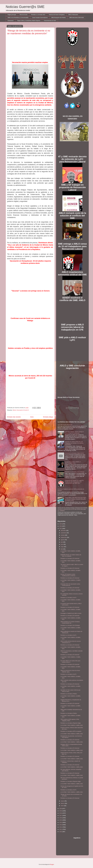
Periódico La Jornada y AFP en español (71, 731)
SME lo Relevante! (73, 15)
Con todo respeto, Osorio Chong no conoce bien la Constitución (74, 432)
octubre (63, 535)
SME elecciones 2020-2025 (77, 18)
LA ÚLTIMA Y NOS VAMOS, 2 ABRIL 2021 (72, 784)
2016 (61, 818)
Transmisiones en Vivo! (50, 21)
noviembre (64, 533)
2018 (61, 813)
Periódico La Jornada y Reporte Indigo (71, 723)
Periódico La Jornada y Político (69, 694)
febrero (63, 803)
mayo (62, 547)
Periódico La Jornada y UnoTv (68, 598)
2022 (61, 526)
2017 (61, 815)
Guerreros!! (11, 21)
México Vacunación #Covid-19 (21, 410)
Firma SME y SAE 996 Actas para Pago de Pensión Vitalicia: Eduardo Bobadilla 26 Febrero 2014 (75, 499)
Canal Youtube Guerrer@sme (40, 18)
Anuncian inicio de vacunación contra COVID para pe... (70, 585)
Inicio (32, 417)
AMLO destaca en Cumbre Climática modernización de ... (70, 622)
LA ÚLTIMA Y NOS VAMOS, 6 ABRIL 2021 (72, 750)
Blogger (52, 864)
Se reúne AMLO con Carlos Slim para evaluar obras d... (70, 661)
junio (62, 544)
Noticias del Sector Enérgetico (57, 15)
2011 (61, 829)
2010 (61, 832)
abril (62, 549)
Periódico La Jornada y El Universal (70, 558)
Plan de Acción (24, 15)
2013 (61, 825)
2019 (61, 811)
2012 (61, 827)
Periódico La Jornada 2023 (38, 15)
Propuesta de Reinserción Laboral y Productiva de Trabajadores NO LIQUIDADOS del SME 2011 (74, 482)
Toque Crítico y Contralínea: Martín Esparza (29, 21)
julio (62, 542)
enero (63, 806)
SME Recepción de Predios (58, 18)
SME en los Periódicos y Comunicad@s (18, 18)
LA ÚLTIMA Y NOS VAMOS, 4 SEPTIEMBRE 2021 (73, 463)
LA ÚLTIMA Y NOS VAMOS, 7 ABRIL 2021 (72, 742)
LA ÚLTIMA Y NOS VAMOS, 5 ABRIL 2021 (72, 759)
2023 (61, 524)
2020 (61, 809)
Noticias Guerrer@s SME (25, 7)
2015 (61, 820)
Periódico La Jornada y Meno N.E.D (74, 453)
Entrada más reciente (14, 417)
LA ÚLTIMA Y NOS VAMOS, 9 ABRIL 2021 (72, 725)
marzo (63, 801)
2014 (61, 822)
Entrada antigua (48, 417)
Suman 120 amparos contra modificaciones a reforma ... (68, 575)
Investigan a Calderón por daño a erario (71, 613)
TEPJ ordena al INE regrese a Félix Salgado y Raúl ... (70, 720)
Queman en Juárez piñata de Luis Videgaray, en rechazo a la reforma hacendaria (74, 443)
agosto (63, 540)
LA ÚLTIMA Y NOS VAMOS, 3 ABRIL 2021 (72, 775)
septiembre (64, 537)
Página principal (12, 15)
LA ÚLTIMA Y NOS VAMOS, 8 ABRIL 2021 (72, 734)
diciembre (64, 531)
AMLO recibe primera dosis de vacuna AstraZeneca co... (71, 642)
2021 (61, 528)
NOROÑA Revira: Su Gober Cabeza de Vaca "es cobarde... (71, 555)
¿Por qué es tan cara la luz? (65, 424)
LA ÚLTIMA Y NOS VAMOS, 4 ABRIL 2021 (72, 767)
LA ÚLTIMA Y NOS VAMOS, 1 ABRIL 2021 (72, 792)
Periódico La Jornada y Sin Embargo (75, 472)
